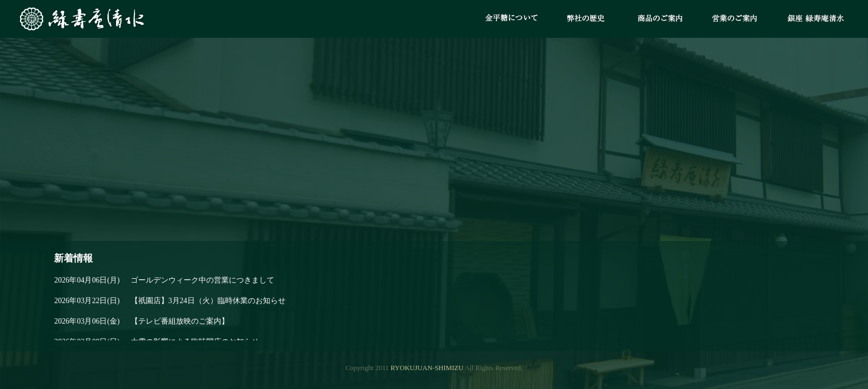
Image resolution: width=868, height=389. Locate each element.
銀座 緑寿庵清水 (817, 19)
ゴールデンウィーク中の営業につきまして (164, 280)
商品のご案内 (660, 19)
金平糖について (511, 19)
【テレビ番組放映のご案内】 (141, 321)
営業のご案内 (735, 19)
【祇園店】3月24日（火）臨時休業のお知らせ (169, 301)
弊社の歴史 (586, 19)
